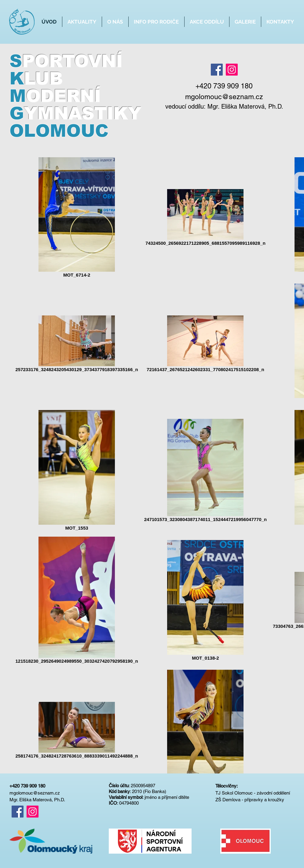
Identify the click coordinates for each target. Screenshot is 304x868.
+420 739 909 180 (27, 786)
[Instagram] (232, 70)
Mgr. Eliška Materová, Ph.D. (245, 106)
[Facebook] (217, 70)
